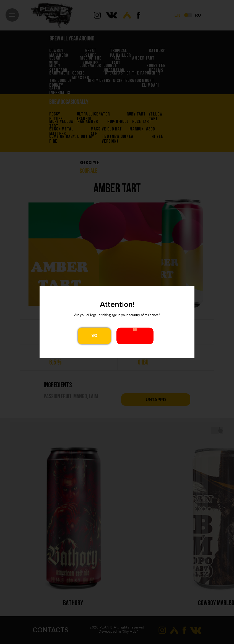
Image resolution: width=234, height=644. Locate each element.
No (135, 330)
